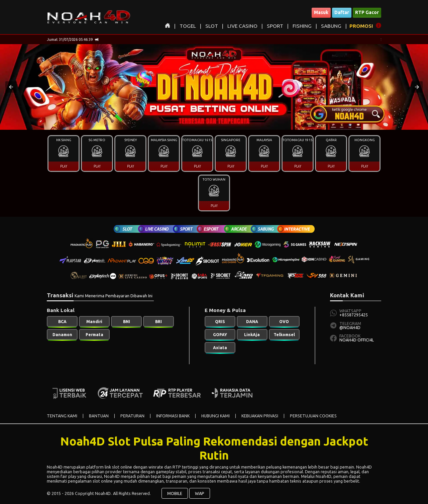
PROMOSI (361, 26)
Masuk (321, 12)
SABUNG (331, 26)
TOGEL (188, 26)
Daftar (342, 12)
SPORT (275, 26)
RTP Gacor (367, 12)
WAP (200, 493)
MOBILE (175, 493)
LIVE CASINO (242, 26)
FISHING (302, 26)
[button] (11, 87)
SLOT (212, 26)
